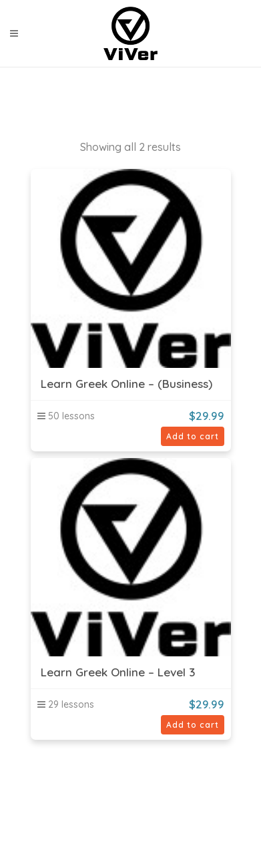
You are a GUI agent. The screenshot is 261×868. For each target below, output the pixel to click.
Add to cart (193, 436)
